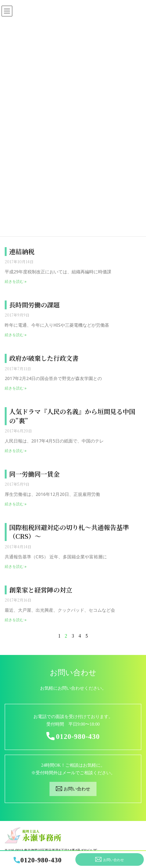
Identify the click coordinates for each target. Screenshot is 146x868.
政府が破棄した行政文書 (44, 358)
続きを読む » (16, 281)
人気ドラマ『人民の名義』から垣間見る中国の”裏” (72, 416)
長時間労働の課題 (34, 305)
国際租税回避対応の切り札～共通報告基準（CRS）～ (69, 532)
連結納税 (22, 251)
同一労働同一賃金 (34, 474)
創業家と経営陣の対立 (41, 590)
